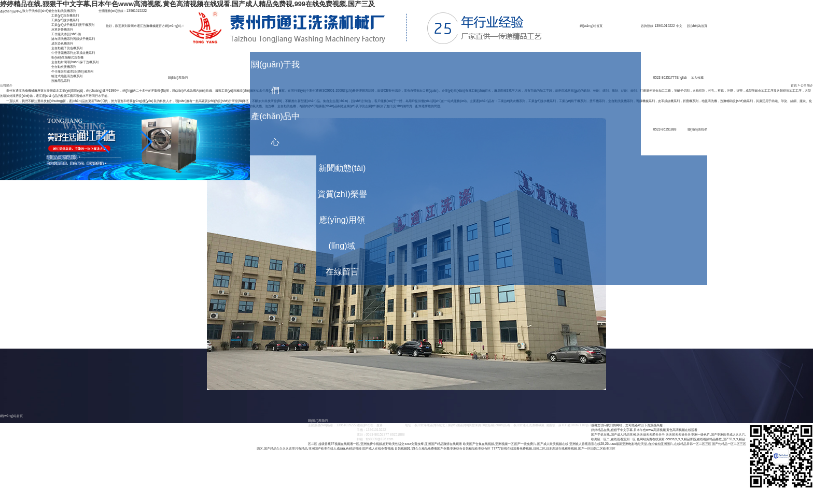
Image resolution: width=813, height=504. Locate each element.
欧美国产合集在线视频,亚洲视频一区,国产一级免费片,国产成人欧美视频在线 (516, 444)
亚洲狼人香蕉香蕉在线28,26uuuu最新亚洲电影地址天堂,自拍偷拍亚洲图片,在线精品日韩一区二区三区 (640, 444)
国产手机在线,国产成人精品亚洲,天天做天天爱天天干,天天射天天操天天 (641, 434)
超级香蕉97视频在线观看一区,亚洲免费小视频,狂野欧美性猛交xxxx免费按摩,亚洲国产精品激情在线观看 (390, 444)
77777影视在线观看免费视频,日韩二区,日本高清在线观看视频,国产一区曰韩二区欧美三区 (553, 448)
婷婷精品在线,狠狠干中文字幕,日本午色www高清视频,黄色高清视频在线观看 (644, 430)
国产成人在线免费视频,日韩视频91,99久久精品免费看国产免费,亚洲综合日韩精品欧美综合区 (427, 448)
